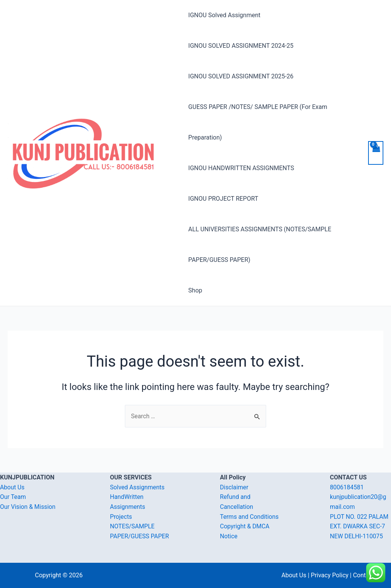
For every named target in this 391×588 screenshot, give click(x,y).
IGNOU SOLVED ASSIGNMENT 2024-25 (241, 46)
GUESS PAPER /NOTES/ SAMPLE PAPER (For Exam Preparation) (258, 122)
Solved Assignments (138, 487)
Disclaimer (234, 487)
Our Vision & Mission (28, 507)
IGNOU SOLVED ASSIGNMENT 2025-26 (241, 76)
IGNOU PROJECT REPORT (223, 199)
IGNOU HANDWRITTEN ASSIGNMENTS (241, 168)
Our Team (13, 497)
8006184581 (347, 487)
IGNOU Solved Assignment (224, 15)
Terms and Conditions (250, 517)
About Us (12, 487)
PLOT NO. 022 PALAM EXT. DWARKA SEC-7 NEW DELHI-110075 (360, 526)
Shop (195, 290)
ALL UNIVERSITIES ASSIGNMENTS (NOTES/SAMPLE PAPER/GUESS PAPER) (260, 244)
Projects (121, 517)
